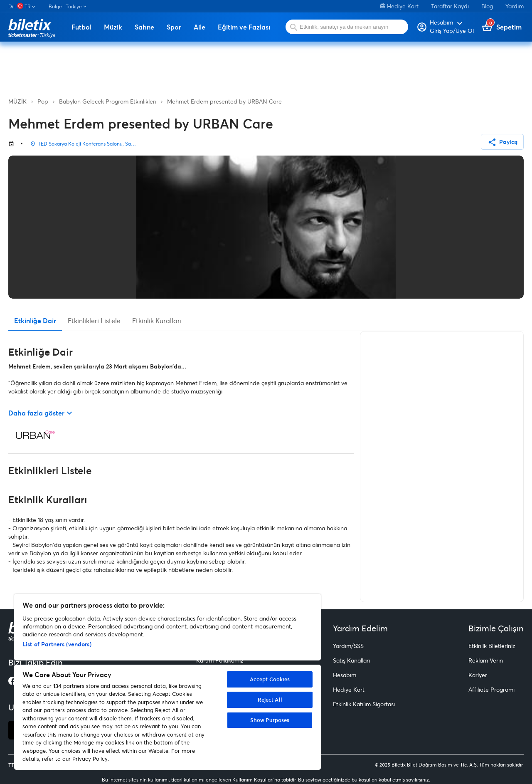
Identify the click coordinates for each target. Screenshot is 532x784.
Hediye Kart (399, 6)
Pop (43, 101)
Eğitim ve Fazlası (244, 27)
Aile (199, 27)
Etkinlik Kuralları (157, 320)
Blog (487, 6)
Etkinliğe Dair (35, 320)
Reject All (270, 700)
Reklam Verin (486, 660)
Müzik (113, 27)
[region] (167, 682)
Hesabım (345, 675)
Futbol (81, 27)
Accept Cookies (270, 679)
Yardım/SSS (348, 646)
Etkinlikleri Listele (94, 320)
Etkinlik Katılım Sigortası (364, 704)
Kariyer (478, 675)
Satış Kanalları (351, 660)
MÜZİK (17, 101)
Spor (174, 27)
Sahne (144, 27)
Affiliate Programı (491, 689)
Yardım (515, 6)
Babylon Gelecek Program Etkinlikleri (108, 101)
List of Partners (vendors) (57, 644)
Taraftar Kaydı (450, 6)
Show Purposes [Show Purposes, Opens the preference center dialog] (270, 720)
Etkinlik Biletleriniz (492, 646)
